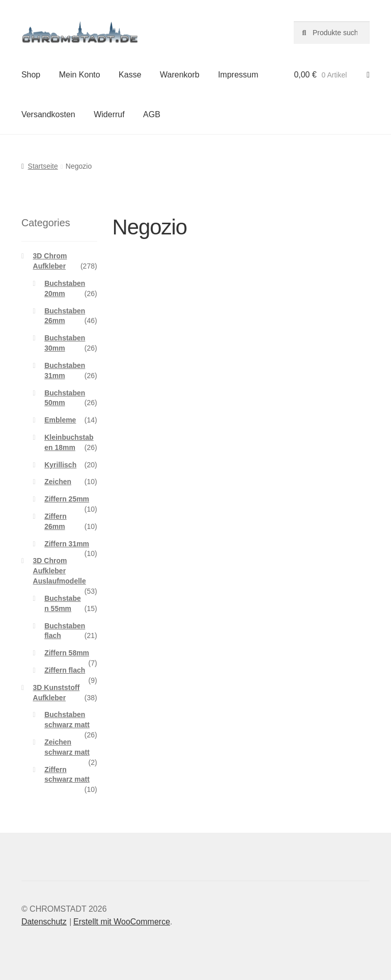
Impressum (238, 75)
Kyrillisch (60, 465)
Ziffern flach (65, 670)
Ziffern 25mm (67, 499)
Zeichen (58, 482)
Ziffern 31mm (67, 544)
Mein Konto (80, 75)
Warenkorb (180, 75)
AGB (152, 114)
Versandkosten (48, 114)
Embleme (60, 420)
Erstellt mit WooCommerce (122, 922)
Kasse (130, 75)
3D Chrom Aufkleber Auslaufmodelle (60, 571)
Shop (31, 75)
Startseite (43, 166)
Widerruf (109, 114)
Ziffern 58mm (67, 653)
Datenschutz (44, 922)
